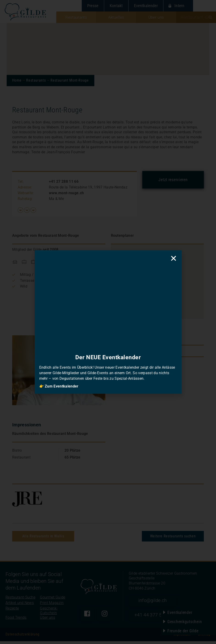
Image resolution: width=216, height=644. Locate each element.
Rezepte (12, 611)
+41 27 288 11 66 (64, 181)
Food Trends (16, 620)
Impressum (182, 637)
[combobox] (196, 17)
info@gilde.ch (156, 601)
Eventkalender (180, 612)
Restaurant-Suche (20, 600)
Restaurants (36, 80)
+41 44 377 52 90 (156, 617)
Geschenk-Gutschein (49, 613)
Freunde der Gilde (183, 631)
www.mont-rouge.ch (66, 193)
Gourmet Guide (53, 600)
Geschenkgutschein (185, 622)
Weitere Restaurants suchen (173, 536)
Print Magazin (52, 606)
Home (17, 80)
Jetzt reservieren (173, 180)
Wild (24, 286)
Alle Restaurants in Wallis (43, 536)
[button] (157, 276)
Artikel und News (20, 606)
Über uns (48, 620)
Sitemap (204, 637)
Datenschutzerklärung (22, 637)
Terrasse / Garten (35, 281)
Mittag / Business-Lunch (41, 275)
